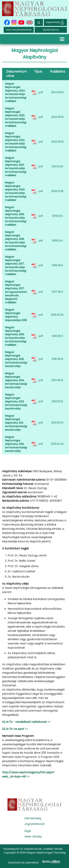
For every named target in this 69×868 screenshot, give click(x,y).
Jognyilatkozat (35, 824)
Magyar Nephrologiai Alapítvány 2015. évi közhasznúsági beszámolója (16, 359)
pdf (41, 92)
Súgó (28, 831)
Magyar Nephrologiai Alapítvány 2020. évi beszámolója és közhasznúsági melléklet (16, 191)
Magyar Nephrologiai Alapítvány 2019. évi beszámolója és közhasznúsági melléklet (16, 216)
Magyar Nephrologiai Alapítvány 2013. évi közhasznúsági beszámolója (16, 402)
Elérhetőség (33, 818)
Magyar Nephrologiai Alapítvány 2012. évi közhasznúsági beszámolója (16, 444)
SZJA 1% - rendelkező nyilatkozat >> (26, 722)
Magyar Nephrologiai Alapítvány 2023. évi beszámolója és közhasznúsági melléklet (16, 117)
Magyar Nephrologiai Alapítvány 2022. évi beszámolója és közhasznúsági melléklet (16, 142)
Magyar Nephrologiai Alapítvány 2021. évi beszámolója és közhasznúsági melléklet (16, 167)
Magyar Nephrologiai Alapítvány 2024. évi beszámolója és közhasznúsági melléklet (16, 92)
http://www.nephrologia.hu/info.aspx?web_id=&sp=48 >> (28, 774)
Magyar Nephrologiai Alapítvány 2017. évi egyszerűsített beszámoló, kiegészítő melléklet (16, 292)
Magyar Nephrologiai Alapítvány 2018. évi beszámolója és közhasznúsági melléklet (16, 241)
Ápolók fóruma (51, 30)
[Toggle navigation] (62, 39)
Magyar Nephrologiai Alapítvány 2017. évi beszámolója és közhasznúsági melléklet (16, 265)
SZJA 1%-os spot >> (15, 729)
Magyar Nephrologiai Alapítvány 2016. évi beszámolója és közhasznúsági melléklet (16, 336)
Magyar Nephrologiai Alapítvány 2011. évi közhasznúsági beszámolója (16, 423)
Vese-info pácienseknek (19, 30)
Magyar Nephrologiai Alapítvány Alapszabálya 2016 (16, 315)
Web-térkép (33, 837)
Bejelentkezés (55, 22)
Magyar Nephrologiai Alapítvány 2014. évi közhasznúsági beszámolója (16, 380)
